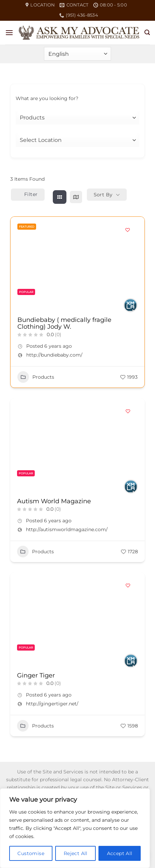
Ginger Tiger (36, 675)
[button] (9, 32)
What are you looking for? (47, 98)
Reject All (76, 853)
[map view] (76, 197)
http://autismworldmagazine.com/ (67, 529)
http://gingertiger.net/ (52, 704)
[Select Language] (77, 54)
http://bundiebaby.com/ (54, 355)
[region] (75, 828)
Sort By (103, 195)
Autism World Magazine (54, 501)
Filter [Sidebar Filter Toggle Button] (28, 194)
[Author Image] (130, 305)
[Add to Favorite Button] (127, 230)
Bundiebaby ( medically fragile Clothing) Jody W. (64, 323)
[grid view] (60, 197)
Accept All (120, 853)
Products (36, 377)
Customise (31, 853)
